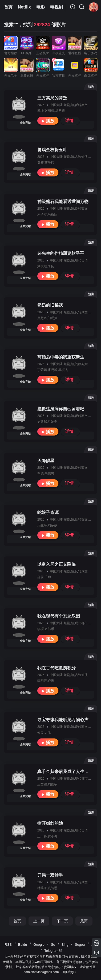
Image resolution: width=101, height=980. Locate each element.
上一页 (39, 921)
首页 (17, 921)
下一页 (62, 921)
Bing (65, 945)
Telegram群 (53, 951)
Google (39, 945)
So (53, 945)
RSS (8, 945)
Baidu (23, 945)
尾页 (84, 921)
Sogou (80, 945)
